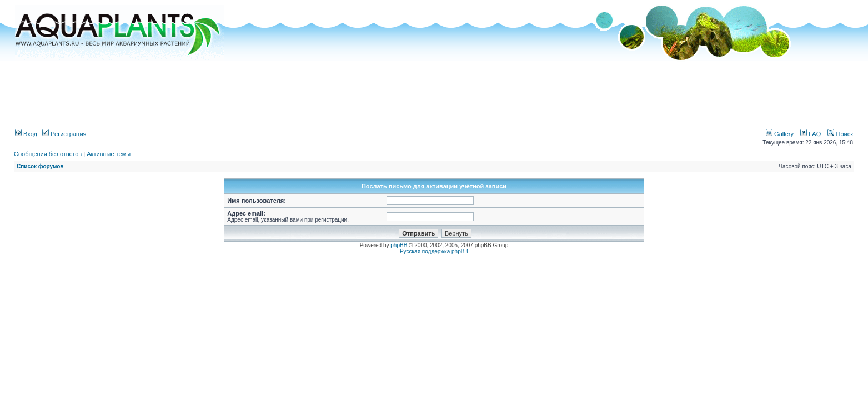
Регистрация (64, 134)
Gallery (780, 134)
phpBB (399, 245)
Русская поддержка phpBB (434, 251)
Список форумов (40, 166)
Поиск (840, 134)
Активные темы (109, 154)
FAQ (811, 134)
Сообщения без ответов (48, 154)
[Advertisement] (434, 91)
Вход (26, 134)
